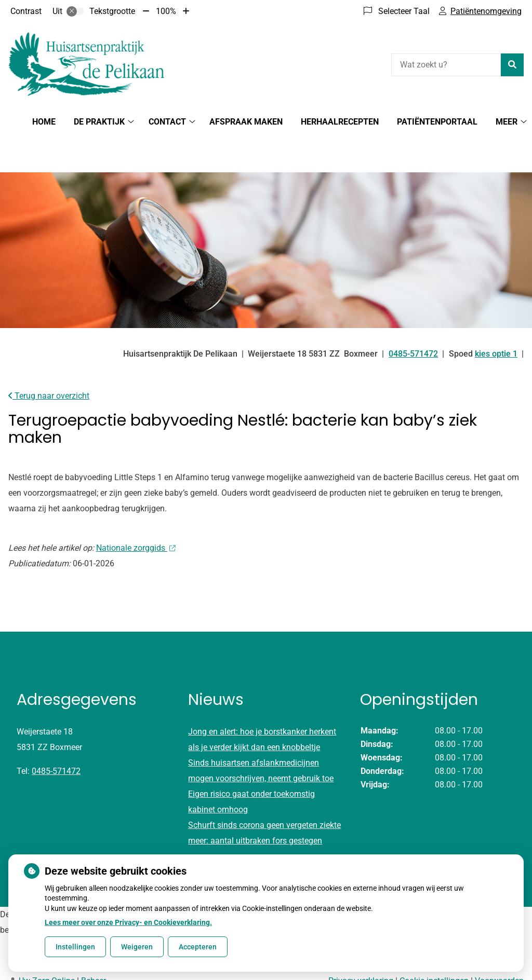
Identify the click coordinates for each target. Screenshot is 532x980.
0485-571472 (56, 735)
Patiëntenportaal (437, 122)
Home (44, 122)
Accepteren (198, 947)
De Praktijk (99, 122)
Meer (507, 122)
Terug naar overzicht (49, 359)
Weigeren (137, 947)
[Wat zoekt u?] (446, 65)
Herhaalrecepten (340, 122)
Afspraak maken (246, 122)
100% (166, 11)
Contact (167, 122)
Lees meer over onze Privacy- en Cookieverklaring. (128, 922)
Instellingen (75, 947)
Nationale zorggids (136, 512)
